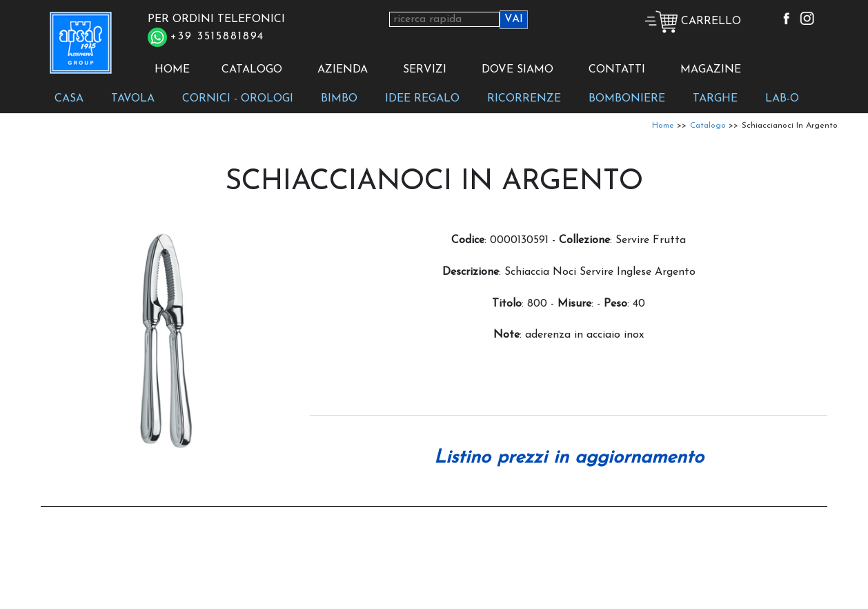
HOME (172, 70)
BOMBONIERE (627, 99)
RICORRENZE (524, 99)
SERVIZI (425, 70)
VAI (514, 19)
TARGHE (715, 99)
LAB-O (782, 99)
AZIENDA (343, 70)
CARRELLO (693, 21)
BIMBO (339, 99)
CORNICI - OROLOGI (238, 99)
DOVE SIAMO (517, 70)
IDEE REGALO (422, 99)
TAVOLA (133, 99)
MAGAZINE (711, 70)
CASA (69, 99)
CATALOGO (252, 70)
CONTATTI (617, 70)
